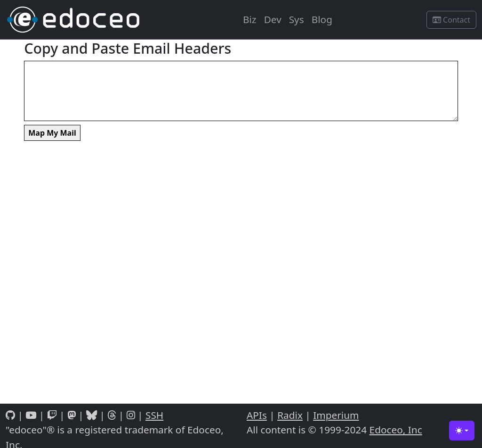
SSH (154, 415)
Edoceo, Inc (396, 430)
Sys (297, 19)
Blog (322, 19)
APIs (257, 415)
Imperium (336, 415)
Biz (250, 19)
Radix (290, 415)
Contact (451, 20)
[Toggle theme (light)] (462, 431)
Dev (273, 19)
